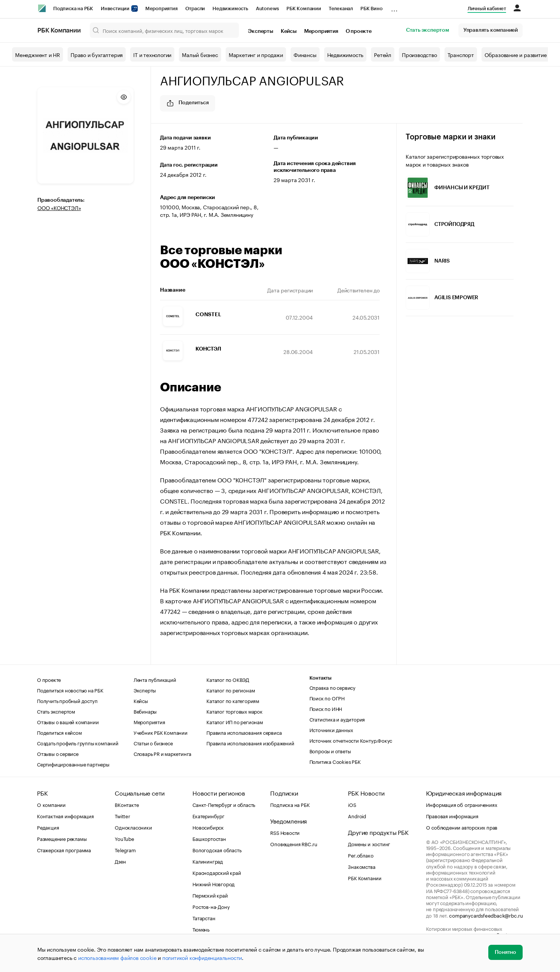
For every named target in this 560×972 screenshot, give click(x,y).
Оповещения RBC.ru (294, 844)
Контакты (321, 678)
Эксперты (260, 31)
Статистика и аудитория (337, 719)
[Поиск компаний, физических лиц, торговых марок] (165, 30)
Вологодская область (217, 850)
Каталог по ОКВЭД (228, 679)
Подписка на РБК (73, 8)
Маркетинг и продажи (256, 54)
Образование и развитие (516, 54)
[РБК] (42, 8)
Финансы (305, 54)
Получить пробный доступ (67, 700)
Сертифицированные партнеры (73, 764)
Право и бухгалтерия (97, 54)
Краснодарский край (217, 872)
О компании (51, 804)
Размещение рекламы (62, 838)
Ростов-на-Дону (211, 906)
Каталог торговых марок (235, 711)
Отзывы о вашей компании (68, 722)
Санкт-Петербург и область (224, 804)
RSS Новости (285, 832)
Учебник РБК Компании (161, 732)
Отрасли (195, 8)
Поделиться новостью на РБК (70, 690)
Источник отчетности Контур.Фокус (351, 740)
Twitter (122, 816)
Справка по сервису (332, 687)
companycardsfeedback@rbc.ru (486, 915)
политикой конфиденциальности (202, 957)
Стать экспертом (428, 30)
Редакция (48, 827)
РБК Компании (304, 8)
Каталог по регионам (231, 690)
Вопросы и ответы (330, 751)
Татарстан (204, 918)
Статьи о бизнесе (153, 743)
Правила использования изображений (250, 743)
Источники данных (331, 729)
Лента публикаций (155, 679)
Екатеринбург (208, 816)
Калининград (208, 861)
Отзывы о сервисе (58, 753)
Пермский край (210, 895)
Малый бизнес (200, 54)
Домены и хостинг (369, 844)
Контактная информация (65, 816)
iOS (352, 804)
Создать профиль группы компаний (78, 743)
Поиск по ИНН (326, 708)
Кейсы (289, 31)
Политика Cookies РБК (335, 761)
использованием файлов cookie (117, 957)
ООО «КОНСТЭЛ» (59, 207)
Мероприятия (162, 8)
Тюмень (201, 929)
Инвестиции (119, 8)
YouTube (125, 838)
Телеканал (341, 8)
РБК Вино (371, 8)
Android (357, 816)
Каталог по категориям (233, 700)
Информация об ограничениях (462, 804)
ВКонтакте (127, 804)
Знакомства (362, 866)
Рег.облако (361, 855)
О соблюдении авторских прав (462, 827)
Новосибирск (208, 827)
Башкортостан (209, 838)
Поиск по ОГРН (327, 698)
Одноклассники (133, 827)
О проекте (359, 31)
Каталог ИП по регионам (235, 722)
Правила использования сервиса (244, 732)
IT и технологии (152, 54)
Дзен (120, 861)
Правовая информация (452, 816)
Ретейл (383, 54)
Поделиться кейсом (59, 732)
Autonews (267, 8)
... (394, 7)
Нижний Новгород (214, 884)
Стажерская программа (64, 850)
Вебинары (145, 711)
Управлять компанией (491, 30)
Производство (419, 54)
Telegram (125, 850)
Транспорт (461, 54)
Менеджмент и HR (38, 54)
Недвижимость (230, 8)
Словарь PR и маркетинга (162, 753)
